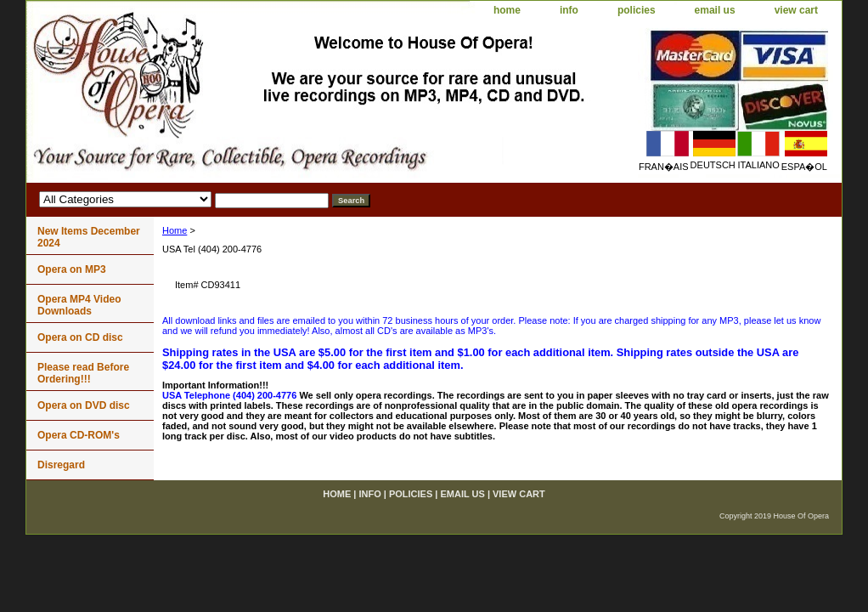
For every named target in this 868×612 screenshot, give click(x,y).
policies (637, 10)
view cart (796, 10)
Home (175, 230)
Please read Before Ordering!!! (83, 373)
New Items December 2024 (89, 237)
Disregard (61, 465)
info (569, 10)
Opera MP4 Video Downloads (79, 305)
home (507, 10)
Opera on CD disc (80, 337)
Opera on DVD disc (84, 405)
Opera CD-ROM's (79, 435)
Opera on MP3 (72, 269)
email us (715, 10)
